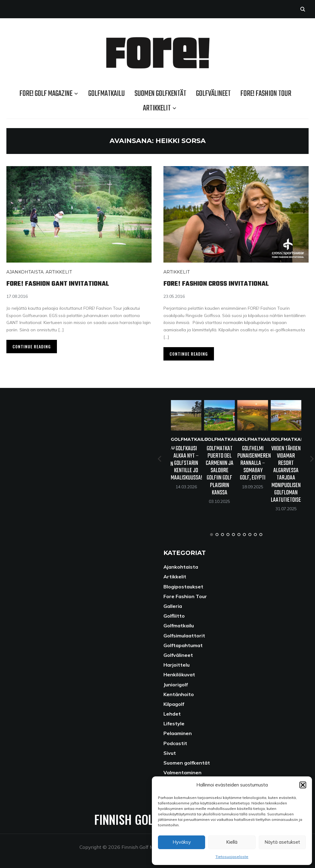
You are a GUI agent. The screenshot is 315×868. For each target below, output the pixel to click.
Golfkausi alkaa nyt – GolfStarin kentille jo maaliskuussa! (186, 463)
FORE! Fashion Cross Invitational (227, 283)
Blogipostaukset (183, 587)
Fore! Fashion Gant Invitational (67, 283)
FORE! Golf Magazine (46, 94)
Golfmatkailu (107, 94)
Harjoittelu (177, 665)
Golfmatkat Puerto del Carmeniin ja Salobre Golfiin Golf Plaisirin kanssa (220, 471)
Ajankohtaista (25, 272)
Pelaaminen (178, 733)
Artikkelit (157, 108)
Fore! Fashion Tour (266, 94)
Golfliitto (174, 616)
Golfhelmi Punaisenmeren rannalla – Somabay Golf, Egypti (254, 463)
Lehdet (172, 714)
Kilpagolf (174, 704)
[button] (303, 785)
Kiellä (232, 842)
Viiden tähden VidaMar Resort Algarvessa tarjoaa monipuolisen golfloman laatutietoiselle (290, 474)
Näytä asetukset (282, 842)
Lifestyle (174, 723)
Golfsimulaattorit (184, 636)
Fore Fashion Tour (185, 596)
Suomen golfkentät (160, 94)
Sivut (170, 753)
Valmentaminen (182, 772)
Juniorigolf (176, 685)
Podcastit (175, 743)
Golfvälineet (213, 94)
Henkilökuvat (179, 675)
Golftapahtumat (183, 645)
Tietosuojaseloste (232, 857)
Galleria (173, 606)
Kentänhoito (179, 694)
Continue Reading (32, 346)
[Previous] (160, 459)
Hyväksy (182, 842)
